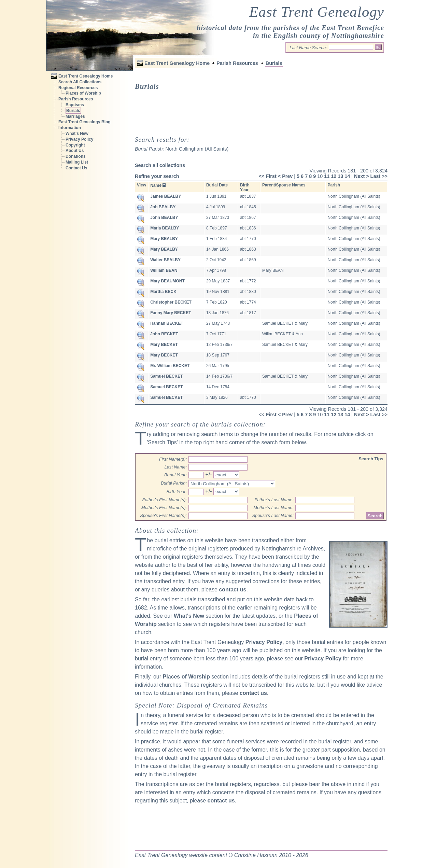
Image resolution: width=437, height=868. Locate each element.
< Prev (285, 176)
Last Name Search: (308, 48)
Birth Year (245, 187)
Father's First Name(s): (165, 500)
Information (70, 128)
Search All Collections (80, 82)
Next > (362, 176)
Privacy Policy (79, 139)
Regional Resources (78, 88)
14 (347, 176)
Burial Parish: (174, 483)
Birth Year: (177, 492)
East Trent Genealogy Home (86, 76)
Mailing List (77, 162)
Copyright (75, 145)
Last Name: (176, 467)
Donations (76, 156)
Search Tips (371, 459)
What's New (77, 134)
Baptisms (75, 105)
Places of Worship (83, 93)
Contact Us (76, 168)
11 (327, 176)
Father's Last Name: (274, 500)
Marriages (75, 116)
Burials (73, 111)
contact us (232, 590)
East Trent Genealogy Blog (84, 122)
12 (334, 176)
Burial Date (217, 185)
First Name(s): (173, 459)
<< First (268, 176)
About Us (75, 151)
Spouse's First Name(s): (163, 515)
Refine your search (157, 176)
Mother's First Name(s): (164, 508)
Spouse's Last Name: (273, 515)
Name (156, 185)
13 (340, 176)
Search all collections (160, 165)
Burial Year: (175, 475)
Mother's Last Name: (273, 508)
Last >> (379, 176)
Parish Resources (76, 99)
